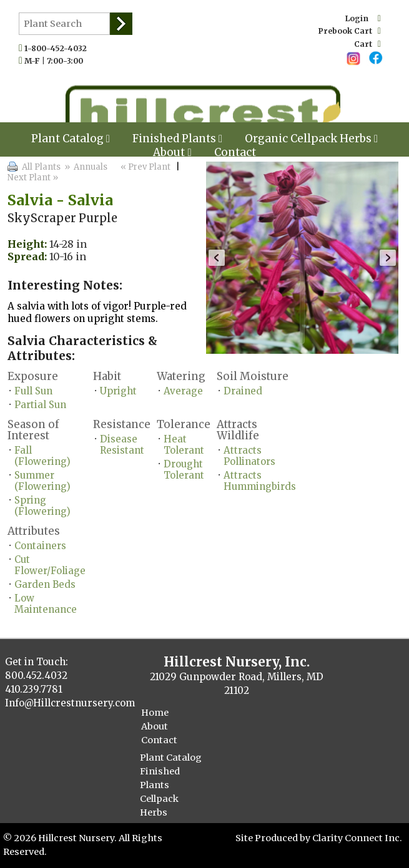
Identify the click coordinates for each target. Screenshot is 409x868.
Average (183, 391)
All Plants (41, 167)
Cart (367, 44)
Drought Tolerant (184, 470)
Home (155, 713)
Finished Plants (160, 778)
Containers (40, 546)
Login (363, 18)
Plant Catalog (71, 139)
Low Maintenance (46, 604)
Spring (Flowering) (42, 506)
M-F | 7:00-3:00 (57, 61)
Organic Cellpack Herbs (311, 139)
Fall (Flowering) (42, 456)
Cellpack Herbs (159, 806)
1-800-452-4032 (58, 48)
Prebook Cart (350, 31)
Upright (118, 391)
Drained (243, 391)
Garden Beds (45, 584)
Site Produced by (274, 838)
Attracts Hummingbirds (260, 481)
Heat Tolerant (184, 445)
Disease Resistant (122, 445)
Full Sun (33, 391)
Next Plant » (34, 178)
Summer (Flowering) (42, 481)
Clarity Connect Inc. (357, 838)
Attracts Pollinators (249, 456)
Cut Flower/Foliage (50, 565)
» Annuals (85, 167)
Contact (235, 152)
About (172, 152)
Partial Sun (40, 405)
